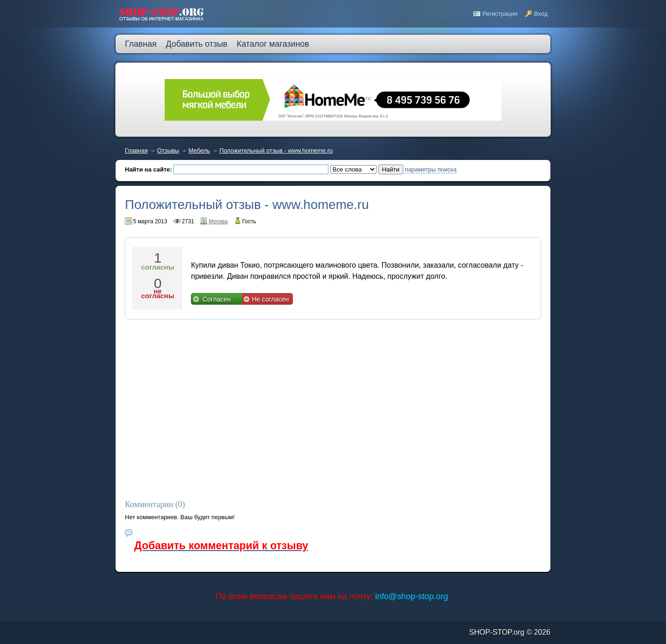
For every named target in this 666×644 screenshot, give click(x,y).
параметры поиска (431, 169)
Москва (218, 221)
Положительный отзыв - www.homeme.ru (276, 150)
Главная (136, 150)
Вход (541, 14)
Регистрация (500, 14)
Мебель (200, 150)
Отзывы (168, 150)
